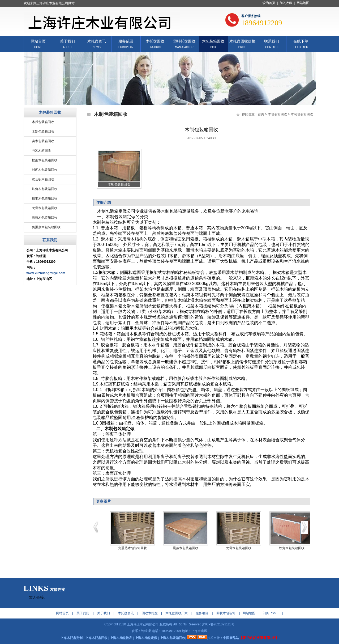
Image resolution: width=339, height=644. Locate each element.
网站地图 (303, 3)
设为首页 (269, 3)
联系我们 (272, 41)
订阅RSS (270, 613)
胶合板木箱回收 (43, 179)
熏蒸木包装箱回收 (45, 218)
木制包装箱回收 (43, 132)
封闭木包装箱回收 (45, 170)
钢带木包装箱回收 (45, 198)
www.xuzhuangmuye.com (46, 273)
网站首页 (38, 41)
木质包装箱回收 (43, 122)
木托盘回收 (155, 41)
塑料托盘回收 (184, 41)
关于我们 (67, 41)
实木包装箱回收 (43, 141)
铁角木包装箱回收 (45, 189)
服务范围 (126, 41)
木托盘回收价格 (242, 41)
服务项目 (202, 613)
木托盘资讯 (97, 41)
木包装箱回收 (213, 41)
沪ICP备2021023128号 (218, 624)
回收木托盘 (150, 613)
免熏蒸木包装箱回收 (46, 227)
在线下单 (301, 41)
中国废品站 (231, 638)
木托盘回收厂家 (177, 613)
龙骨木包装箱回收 (45, 208)
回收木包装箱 (226, 613)
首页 (261, 114)
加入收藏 (286, 3)
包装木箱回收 (41, 151)
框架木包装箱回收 (45, 160)
